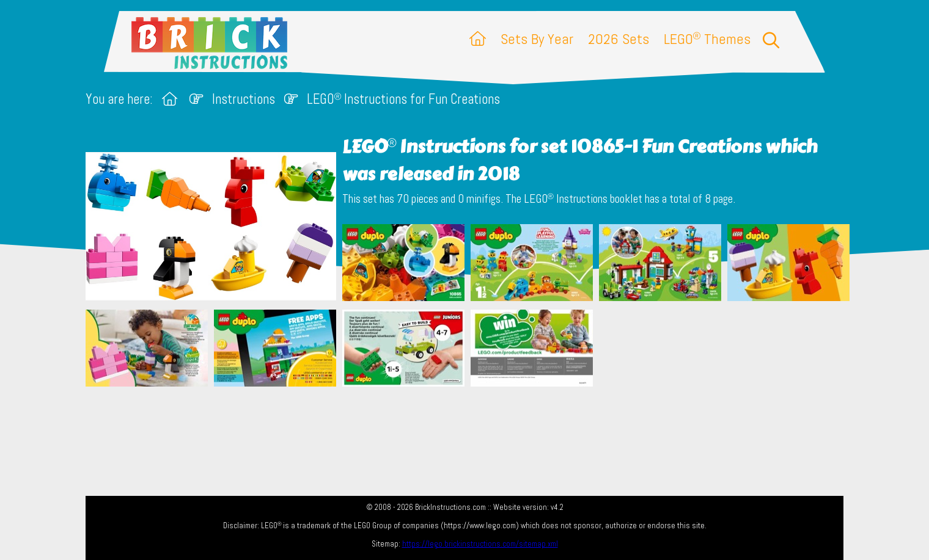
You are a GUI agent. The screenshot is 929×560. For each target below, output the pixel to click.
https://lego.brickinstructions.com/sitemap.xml (480, 544)
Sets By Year (537, 39)
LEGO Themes (707, 39)
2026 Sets (619, 39)
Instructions (244, 99)
